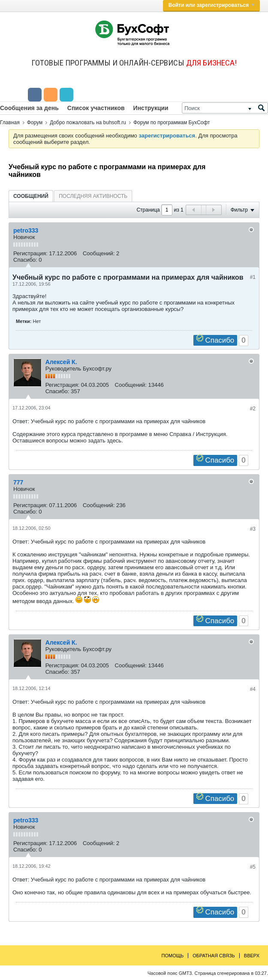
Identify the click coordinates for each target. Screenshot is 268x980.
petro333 (26, 230)
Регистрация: (30, 253)
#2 (253, 409)
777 (18, 482)
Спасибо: (25, 260)
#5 (253, 867)
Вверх (252, 956)
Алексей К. (61, 362)
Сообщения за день (29, 108)
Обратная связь (214, 956)
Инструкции (151, 108)
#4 (253, 689)
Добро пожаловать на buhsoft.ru (88, 122)
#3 (253, 529)
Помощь (173, 956)
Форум (35, 122)
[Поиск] (225, 108)
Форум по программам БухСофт (172, 122)
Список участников (96, 108)
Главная (10, 122)
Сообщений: (99, 253)
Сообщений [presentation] (31, 196)
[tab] (31, 196)
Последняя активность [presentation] (93, 196)
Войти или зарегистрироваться (211, 5)
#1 (253, 277)
